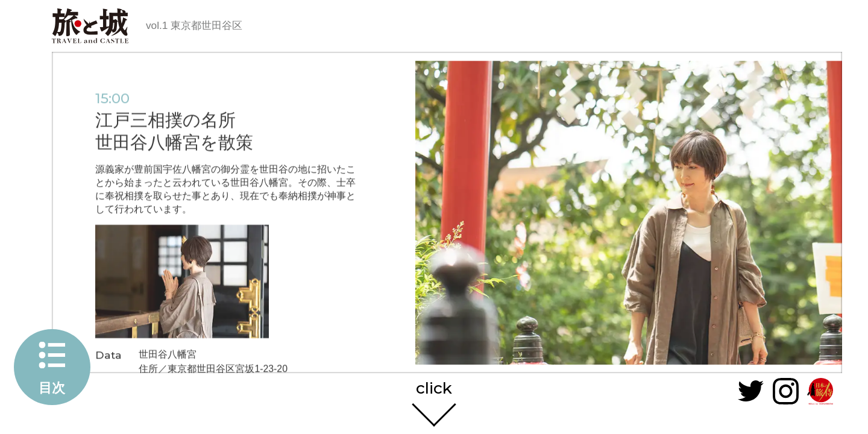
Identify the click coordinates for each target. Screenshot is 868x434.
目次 (52, 388)
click (434, 385)
